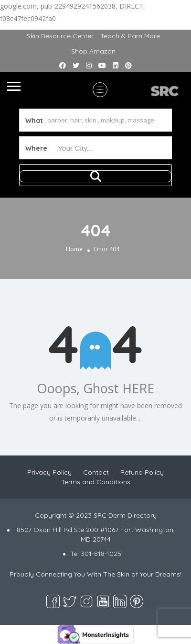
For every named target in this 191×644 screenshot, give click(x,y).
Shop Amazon (93, 51)
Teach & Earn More (130, 36)
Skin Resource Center (60, 36)
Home (74, 249)
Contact (96, 472)
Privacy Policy (49, 472)
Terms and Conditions (96, 482)
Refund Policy (142, 472)
